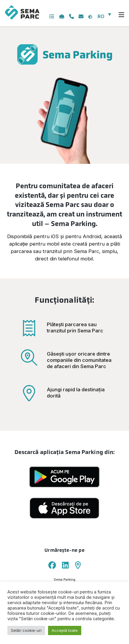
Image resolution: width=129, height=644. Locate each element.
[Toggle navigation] (122, 15)
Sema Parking (64, 579)
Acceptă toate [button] (65, 630)
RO (101, 16)
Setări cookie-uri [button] (26, 630)
